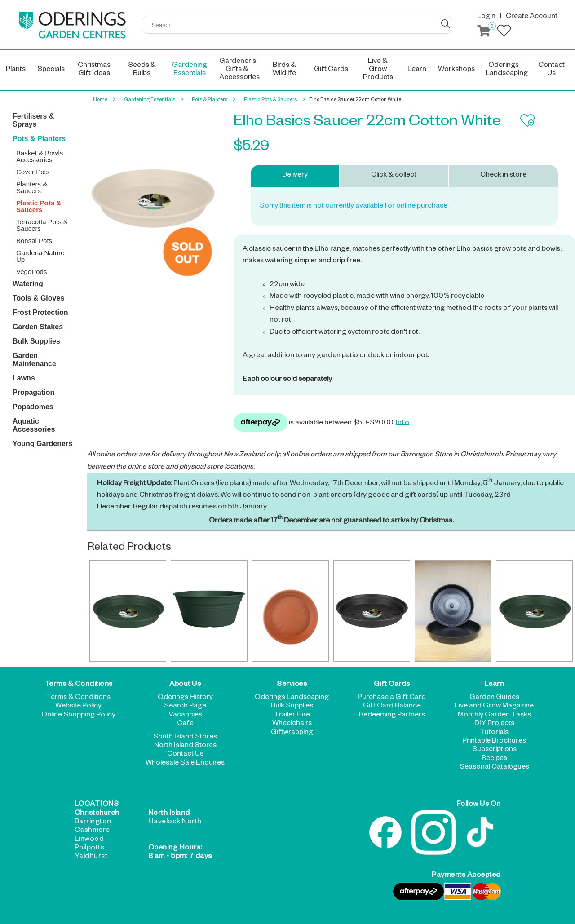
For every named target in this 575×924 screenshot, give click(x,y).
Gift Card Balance (392, 707)
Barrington (93, 822)
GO (446, 24)
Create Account (532, 17)
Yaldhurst (91, 857)
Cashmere (92, 831)
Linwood (89, 840)
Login (486, 17)
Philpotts (90, 849)
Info (402, 423)
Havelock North (175, 822)
